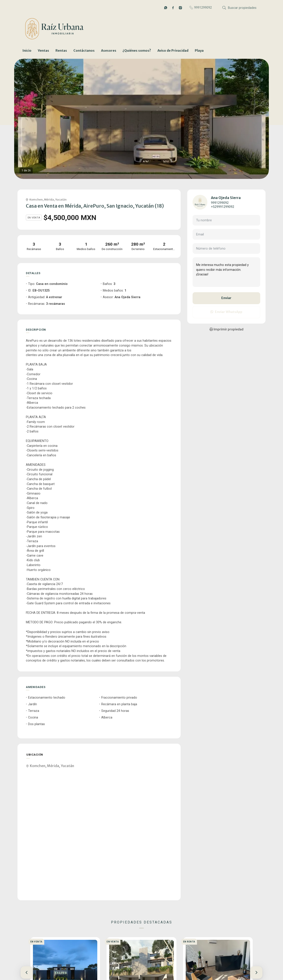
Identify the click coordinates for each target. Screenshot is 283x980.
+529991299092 (223, 207)
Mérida (49, 199)
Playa (199, 51)
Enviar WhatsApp (226, 312)
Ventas (43, 51)
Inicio (27, 51)
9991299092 (220, 203)
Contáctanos (84, 51)
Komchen (36, 199)
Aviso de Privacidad (173, 51)
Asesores (109, 51)
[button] (27, 972)
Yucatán (61, 199)
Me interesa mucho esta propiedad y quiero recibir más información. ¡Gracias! (226, 272)
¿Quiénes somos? (137, 51)
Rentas (61, 51)
